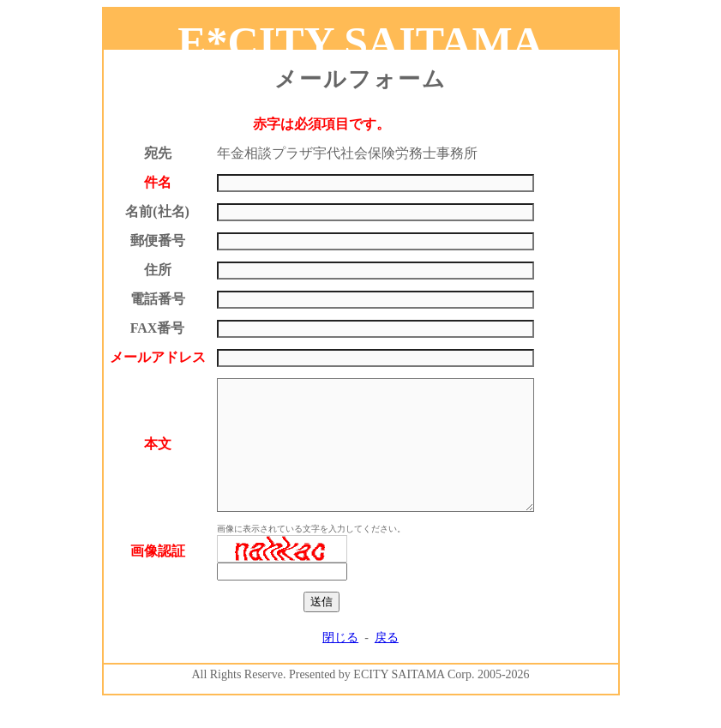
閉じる (340, 663)
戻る (387, 663)
